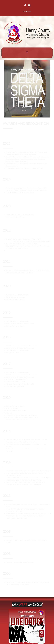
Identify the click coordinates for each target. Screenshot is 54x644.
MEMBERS (27, 11)
